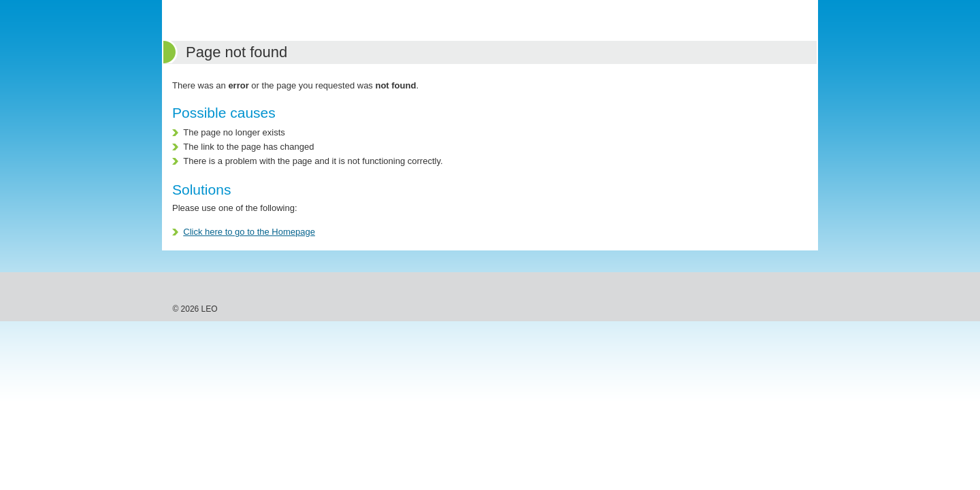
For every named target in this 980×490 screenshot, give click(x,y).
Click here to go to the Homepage (249, 232)
